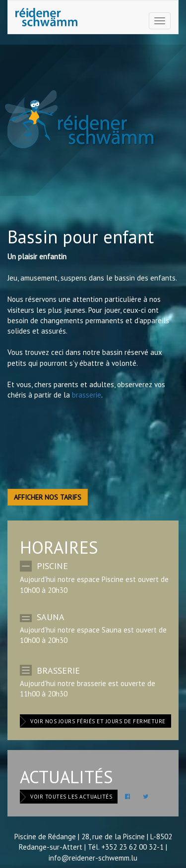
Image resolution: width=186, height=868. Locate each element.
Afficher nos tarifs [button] (48, 497)
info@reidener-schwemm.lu (93, 858)
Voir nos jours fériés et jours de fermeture (98, 721)
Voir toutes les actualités (71, 797)
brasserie (87, 395)
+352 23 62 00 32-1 (132, 847)
